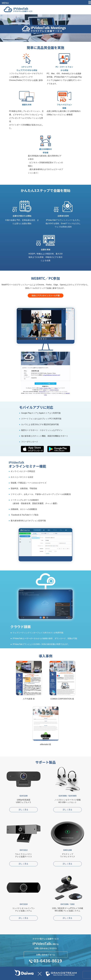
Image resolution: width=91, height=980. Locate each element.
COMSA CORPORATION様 (62, 678)
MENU (5, 3)
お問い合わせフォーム (46, 955)
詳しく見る (23, 810)
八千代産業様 (29, 678)
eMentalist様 (46, 724)
